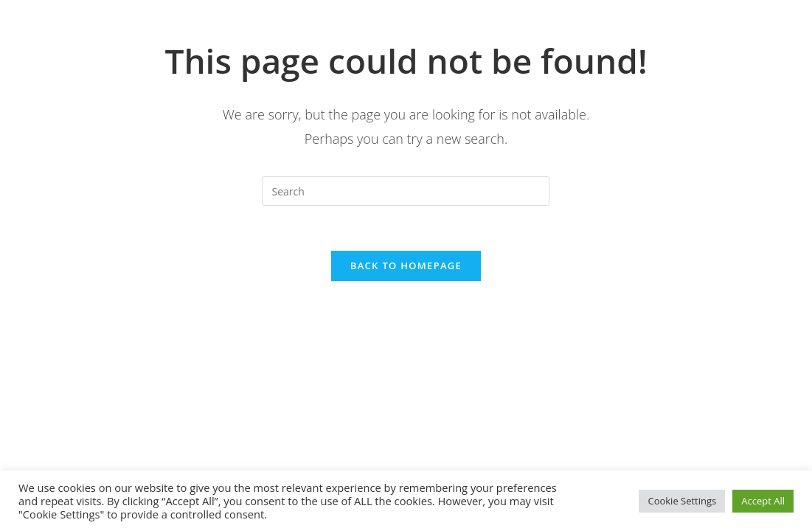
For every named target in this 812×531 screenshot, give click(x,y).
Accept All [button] (763, 501)
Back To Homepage (406, 265)
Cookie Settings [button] (682, 501)
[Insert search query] (406, 191)
